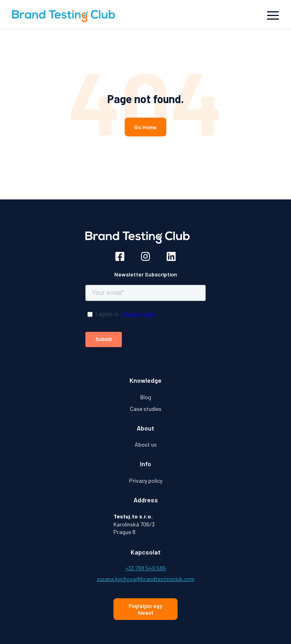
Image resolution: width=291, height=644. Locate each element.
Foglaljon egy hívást (145, 609)
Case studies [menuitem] (146, 409)
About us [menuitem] (146, 444)
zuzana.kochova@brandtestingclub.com (146, 579)
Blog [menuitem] (146, 397)
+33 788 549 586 (146, 568)
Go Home (145, 127)
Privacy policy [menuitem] (146, 480)
